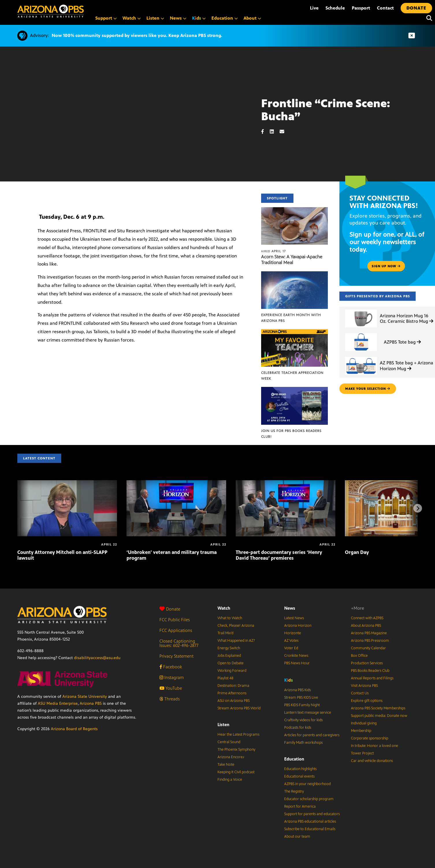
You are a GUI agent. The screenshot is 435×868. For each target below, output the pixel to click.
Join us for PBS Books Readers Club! (291, 434)
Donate (170, 609)
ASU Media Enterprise (58, 703)
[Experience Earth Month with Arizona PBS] (294, 274)
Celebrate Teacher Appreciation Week (292, 376)
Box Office (359, 656)
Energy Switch (229, 648)
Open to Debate (230, 663)
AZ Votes (291, 641)
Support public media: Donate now (379, 716)
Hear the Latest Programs (238, 735)
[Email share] (285, 132)
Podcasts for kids (298, 728)
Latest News (294, 618)
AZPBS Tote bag (402, 342)
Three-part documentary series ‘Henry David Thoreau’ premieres (279, 555)
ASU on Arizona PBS (234, 701)
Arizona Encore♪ (231, 757)
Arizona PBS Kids (298, 690)
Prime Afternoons (232, 693)
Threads (170, 699)
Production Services (367, 663)
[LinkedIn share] (275, 132)
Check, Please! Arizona (236, 626)
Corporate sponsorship (370, 738)
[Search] (428, 18)
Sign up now (386, 266)
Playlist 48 (225, 678)
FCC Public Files (175, 620)
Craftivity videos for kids (303, 720)
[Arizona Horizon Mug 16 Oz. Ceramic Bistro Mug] (361, 310)
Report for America (300, 806)
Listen (223, 725)
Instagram (172, 677)
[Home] (51, 11)
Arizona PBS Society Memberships (378, 708)
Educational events (299, 776)
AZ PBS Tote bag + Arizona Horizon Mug (407, 366)
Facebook (171, 667)
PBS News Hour (297, 663)
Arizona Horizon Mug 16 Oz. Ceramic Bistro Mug (407, 318)
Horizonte (293, 633)
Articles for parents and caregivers (312, 735)
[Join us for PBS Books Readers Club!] (294, 390)
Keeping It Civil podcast (236, 772)
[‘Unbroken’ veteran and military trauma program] (176, 483)
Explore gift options (367, 701)
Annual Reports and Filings (372, 678)
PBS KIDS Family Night (302, 705)
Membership (361, 731)
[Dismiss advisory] (412, 36)
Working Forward (232, 671)
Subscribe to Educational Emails (310, 829)
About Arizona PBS (366, 626)
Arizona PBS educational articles (310, 821)
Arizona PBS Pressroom (370, 641)
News (290, 608)
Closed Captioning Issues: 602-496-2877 (179, 643)
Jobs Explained (229, 656)
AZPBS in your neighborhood (307, 784)
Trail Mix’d (225, 633)
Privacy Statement (176, 656)
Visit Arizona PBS (364, 686)
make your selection (368, 389)
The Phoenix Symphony (236, 750)
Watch (224, 608)
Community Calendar (368, 648)
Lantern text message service (308, 713)
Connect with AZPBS (367, 618)
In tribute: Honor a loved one (374, 746)
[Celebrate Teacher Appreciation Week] (294, 332)
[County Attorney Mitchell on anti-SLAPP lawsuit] (67, 483)
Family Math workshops (303, 743)
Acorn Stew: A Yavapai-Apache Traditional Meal (292, 260)
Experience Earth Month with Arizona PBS (291, 318)
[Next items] (418, 508)
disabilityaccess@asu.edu (97, 658)
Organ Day (357, 552)
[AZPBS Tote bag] (361, 333)
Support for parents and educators (312, 814)
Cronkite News (296, 656)
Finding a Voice (230, 780)
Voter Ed (291, 648)
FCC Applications (176, 630)
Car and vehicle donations (372, 761)
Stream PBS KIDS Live (301, 698)
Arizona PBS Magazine (369, 633)
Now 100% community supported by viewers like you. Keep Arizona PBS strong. (137, 35)
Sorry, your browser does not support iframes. (131, 130)
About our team (297, 837)
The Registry (294, 791)
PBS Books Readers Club (370, 671)
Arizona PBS (91, 703)
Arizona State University (85, 697)
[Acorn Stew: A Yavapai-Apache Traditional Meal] (294, 210)
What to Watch (230, 618)
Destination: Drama (233, 686)
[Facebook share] (265, 132)
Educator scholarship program (309, 799)
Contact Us (360, 693)
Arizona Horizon (298, 626)
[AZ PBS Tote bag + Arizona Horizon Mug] (361, 357)
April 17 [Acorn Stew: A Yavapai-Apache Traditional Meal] (273, 251)
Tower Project (362, 753)
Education (294, 759)
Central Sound (229, 742)
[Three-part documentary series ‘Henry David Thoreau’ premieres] (286, 483)
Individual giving (364, 723)
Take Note (226, 765)
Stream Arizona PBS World (239, 708)
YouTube (171, 688)
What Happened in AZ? (236, 641)
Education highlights (300, 769)
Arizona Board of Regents (74, 729)
